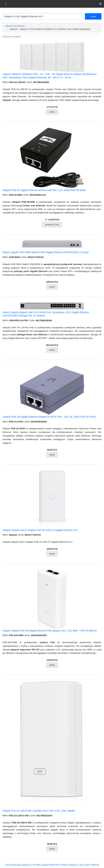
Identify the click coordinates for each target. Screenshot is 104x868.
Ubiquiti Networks (15, 26)
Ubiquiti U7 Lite (76, 865)
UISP (87, 865)
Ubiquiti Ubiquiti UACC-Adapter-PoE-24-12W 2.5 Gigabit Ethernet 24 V (40, 530)
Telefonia (95, 865)
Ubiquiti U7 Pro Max (31, 865)
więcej (52, 112)
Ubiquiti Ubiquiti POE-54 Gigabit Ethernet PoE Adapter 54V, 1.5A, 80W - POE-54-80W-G (50, 631)
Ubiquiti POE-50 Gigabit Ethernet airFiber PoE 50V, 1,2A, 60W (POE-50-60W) (44, 190)
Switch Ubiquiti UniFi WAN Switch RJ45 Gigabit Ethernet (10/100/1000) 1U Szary (46, 252)
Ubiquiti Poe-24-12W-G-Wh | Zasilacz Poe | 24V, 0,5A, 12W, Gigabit (39, 811)
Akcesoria (16, 865)
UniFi (7, 865)
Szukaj (93, 16)
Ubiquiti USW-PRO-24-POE (55, 865)
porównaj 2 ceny (52, 225)
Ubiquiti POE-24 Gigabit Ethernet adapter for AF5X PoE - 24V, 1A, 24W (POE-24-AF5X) (49, 417)
